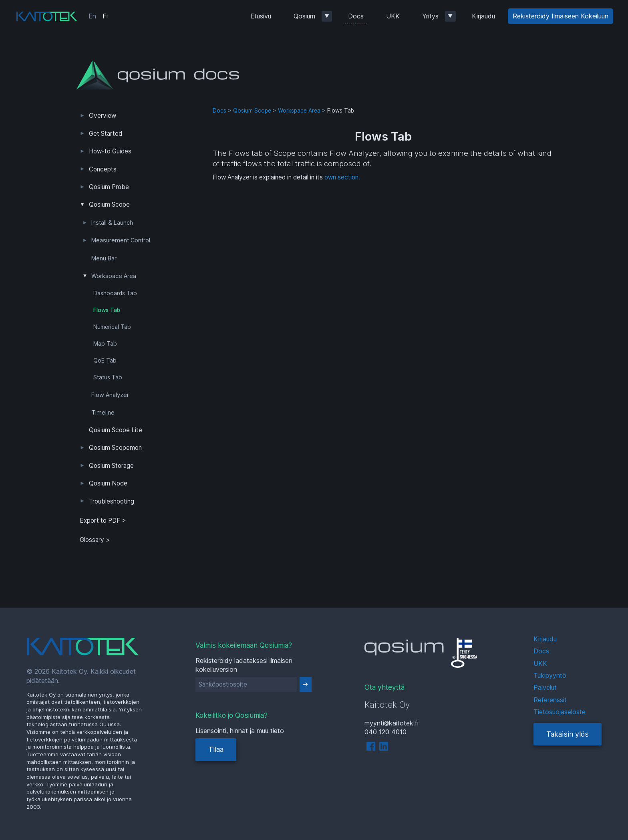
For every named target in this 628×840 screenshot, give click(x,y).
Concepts (103, 169)
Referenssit (550, 700)
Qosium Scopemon (115, 448)
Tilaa (216, 749)
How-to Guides (110, 151)
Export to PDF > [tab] (103, 521)
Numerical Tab (112, 327)
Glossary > (95, 540)
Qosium (304, 16)
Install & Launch (112, 223)
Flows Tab (107, 310)
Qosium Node (108, 483)
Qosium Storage (111, 466)
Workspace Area (114, 276)
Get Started (106, 134)
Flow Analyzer (110, 395)
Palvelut (545, 687)
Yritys (430, 16)
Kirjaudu (483, 16)
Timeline (103, 413)
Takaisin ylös (568, 734)
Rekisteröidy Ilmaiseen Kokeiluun (561, 16)
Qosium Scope (109, 204)
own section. (342, 177)
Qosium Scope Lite (116, 430)
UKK (393, 16)
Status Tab (108, 377)
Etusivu (261, 16)
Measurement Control (121, 240)
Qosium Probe (109, 187)
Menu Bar (104, 258)
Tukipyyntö (550, 675)
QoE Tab (105, 361)
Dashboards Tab (115, 293)
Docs (356, 16)
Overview (103, 116)
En (92, 16)
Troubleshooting (112, 501)
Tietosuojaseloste (560, 712)
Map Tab (105, 344)
